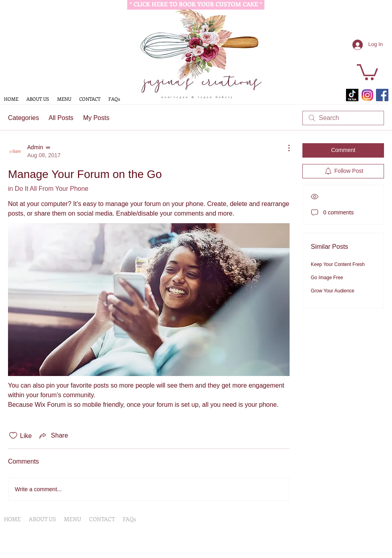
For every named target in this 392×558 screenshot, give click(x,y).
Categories (23, 118)
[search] (343, 118)
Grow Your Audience (333, 291)
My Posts (96, 118)
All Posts (61, 118)
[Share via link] (53, 436)
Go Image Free (327, 278)
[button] (367, 71)
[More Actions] (285, 148)
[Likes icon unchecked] (13, 436)
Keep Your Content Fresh (338, 264)
